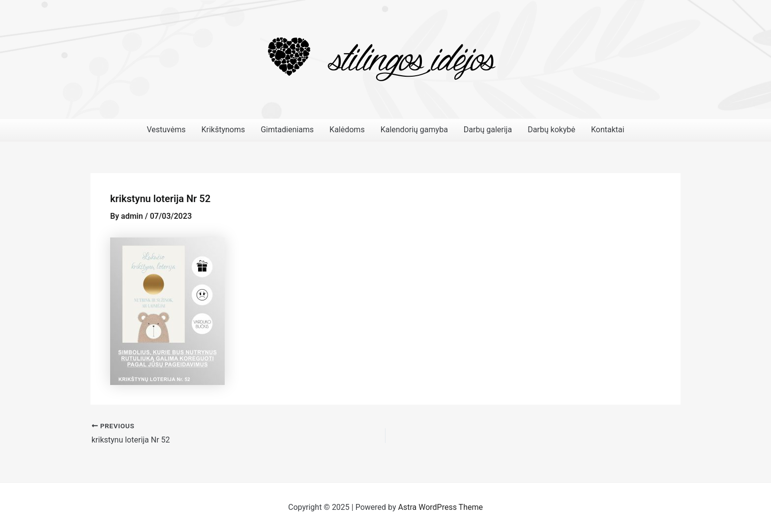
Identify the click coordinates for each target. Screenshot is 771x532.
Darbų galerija (488, 130)
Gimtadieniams (287, 130)
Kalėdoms (347, 130)
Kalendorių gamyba (414, 130)
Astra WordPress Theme (441, 507)
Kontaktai (608, 130)
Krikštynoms (223, 130)
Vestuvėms (166, 130)
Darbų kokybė (551, 130)
